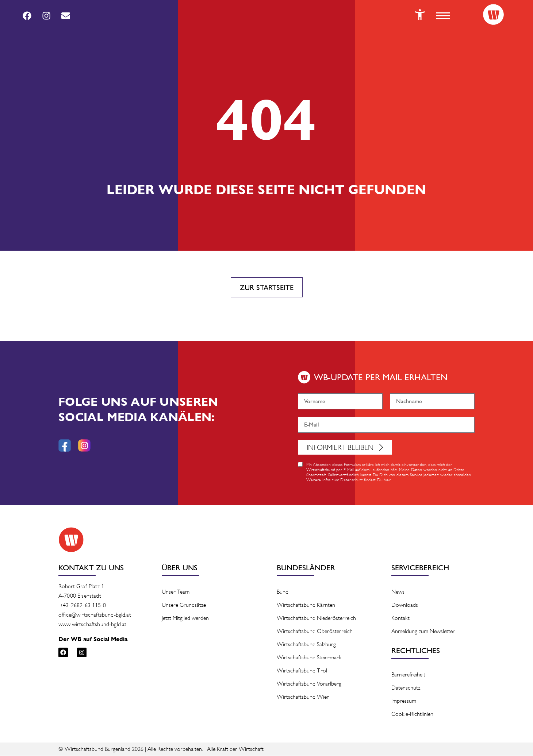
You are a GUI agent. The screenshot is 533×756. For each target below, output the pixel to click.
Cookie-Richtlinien (412, 714)
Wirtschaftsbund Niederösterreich (316, 618)
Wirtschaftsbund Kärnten (306, 605)
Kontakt (400, 618)
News (398, 592)
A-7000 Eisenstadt (80, 596)
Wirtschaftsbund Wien (303, 697)
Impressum (404, 701)
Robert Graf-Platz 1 (81, 587)
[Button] (418, 15)
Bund (283, 592)
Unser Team (176, 592)
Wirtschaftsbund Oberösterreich (315, 631)
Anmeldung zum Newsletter (423, 631)
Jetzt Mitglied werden (185, 618)
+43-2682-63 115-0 (83, 605)
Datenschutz (406, 688)
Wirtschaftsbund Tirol (302, 671)
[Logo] (493, 15)
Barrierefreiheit (408, 675)
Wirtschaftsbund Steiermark (309, 658)
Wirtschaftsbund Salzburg (306, 645)
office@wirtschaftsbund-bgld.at (95, 615)
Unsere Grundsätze (184, 605)
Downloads (405, 605)
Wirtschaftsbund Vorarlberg (309, 684)
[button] (442, 16)
